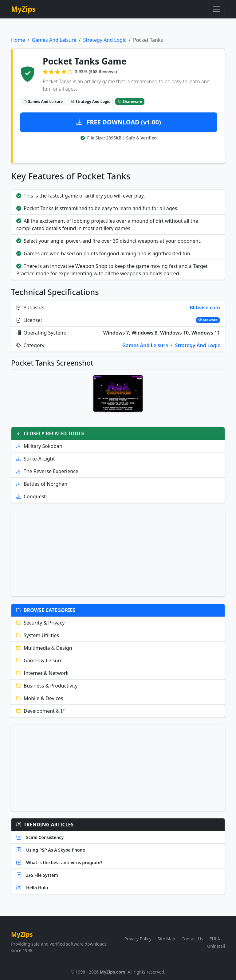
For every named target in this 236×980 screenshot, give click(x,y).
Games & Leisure (39, 661)
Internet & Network (42, 673)
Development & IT (41, 711)
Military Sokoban (39, 446)
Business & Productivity (47, 686)
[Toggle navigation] (216, 9)
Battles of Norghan (42, 484)
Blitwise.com (205, 308)
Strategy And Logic (105, 40)
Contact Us (192, 939)
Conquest (31, 496)
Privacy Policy (138, 939)
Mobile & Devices (40, 698)
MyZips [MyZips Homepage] (23, 9)
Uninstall (216, 946)
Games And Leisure (54, 40)
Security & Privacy (40, 623)
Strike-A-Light (35, 459)
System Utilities (38, 635)
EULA (215, 939)
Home (18, 40)
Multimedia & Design (44, 648)
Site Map (166, 939)
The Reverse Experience (47, 471)
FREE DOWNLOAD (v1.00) (119, 122)
